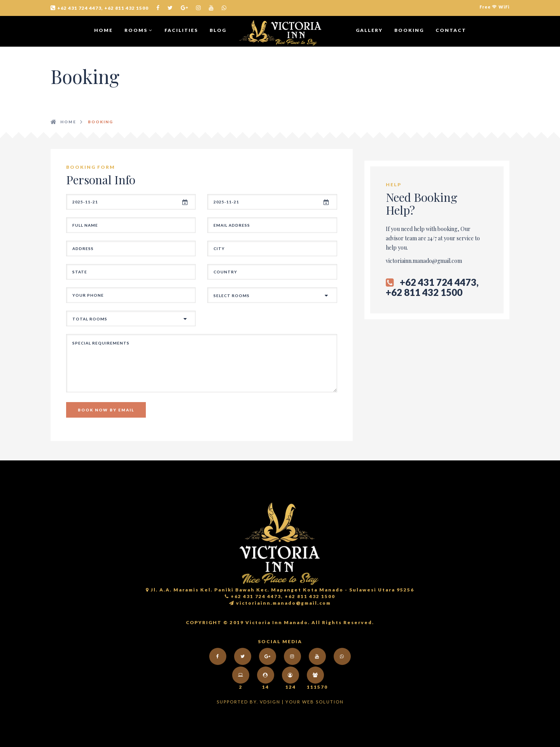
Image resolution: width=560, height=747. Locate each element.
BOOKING (409, 30)
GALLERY (369, 30)
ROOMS (139, 30)
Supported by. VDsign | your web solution (280, 702)
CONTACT (451, 30)
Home (103, 30)
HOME (68, 122)
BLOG (218, 30)
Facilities (181, 30)
